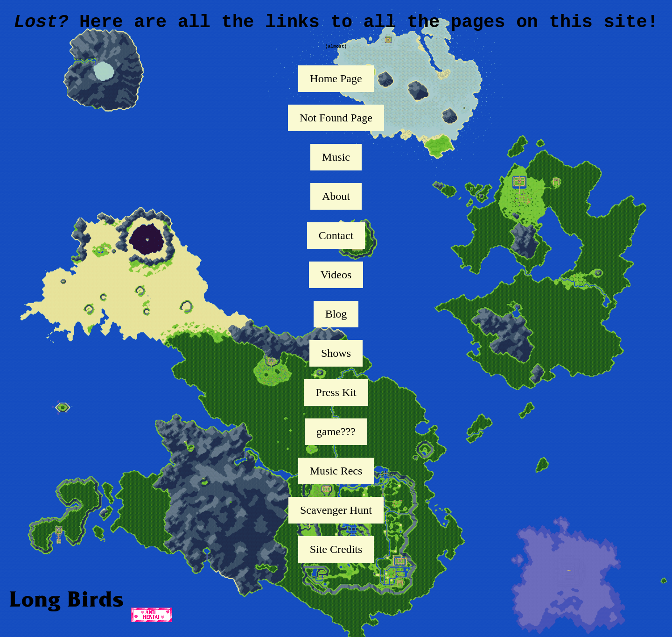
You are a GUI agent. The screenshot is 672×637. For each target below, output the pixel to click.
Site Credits (336, 558)
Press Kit (336, 401)
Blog (336, 322)
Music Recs (336, 479)
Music (336, 165)
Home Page (336, 87)
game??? (336, 440)
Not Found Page (336, 126)
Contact (336, 244)
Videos (336, 283)
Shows (336, 361)
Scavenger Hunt (336, 518)
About (336, 205)
